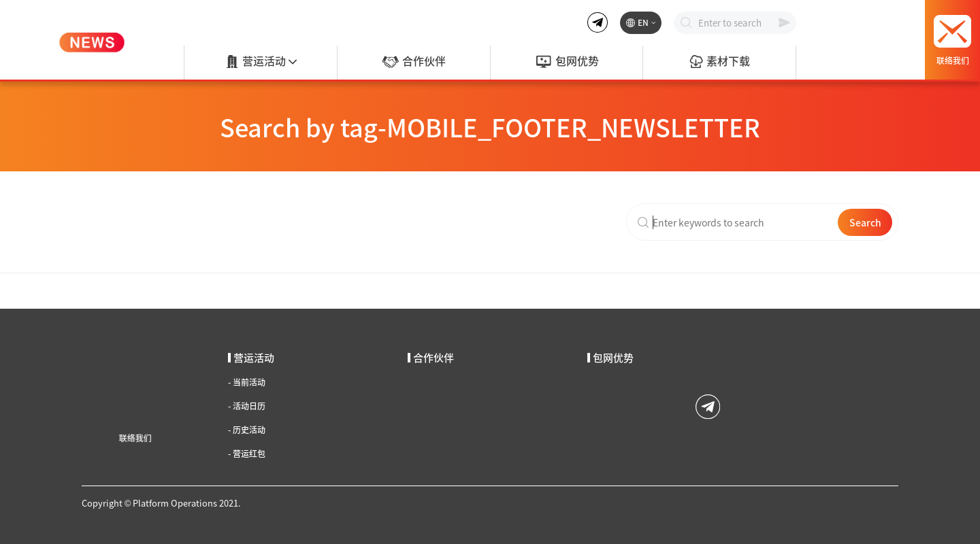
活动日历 (247, 406)
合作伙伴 (413, 62)
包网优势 (567, 62)
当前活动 (247, 382)
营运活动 (261, 62)
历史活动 (247, 430)
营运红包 (247, 454)
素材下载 (719, 62)
